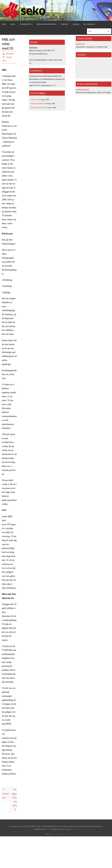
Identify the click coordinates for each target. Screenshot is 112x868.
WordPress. (63, 834)
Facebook (74, 829)
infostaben (10, 54)
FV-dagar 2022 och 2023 (14, 800)
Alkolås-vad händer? (38, 104)
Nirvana (54, 834)
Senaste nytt (5, 794)
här (47, 54)
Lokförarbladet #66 (82, 89)
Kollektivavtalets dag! (38, 108)
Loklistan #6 (80, 44)
